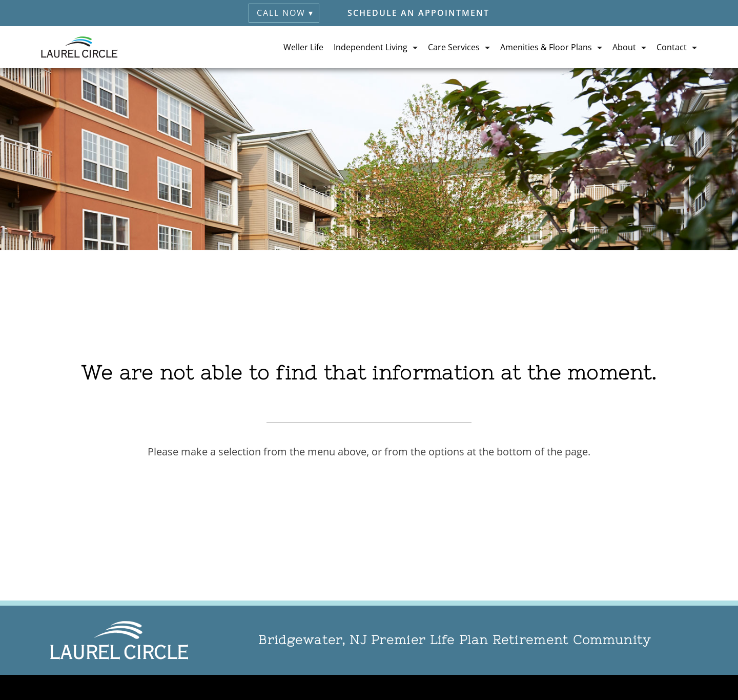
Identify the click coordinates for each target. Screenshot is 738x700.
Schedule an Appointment (418, 13)
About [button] (624, 47)
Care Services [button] (454, 47)
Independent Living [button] (371, 47)
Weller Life (303, 47)
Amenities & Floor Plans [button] (546, 47)
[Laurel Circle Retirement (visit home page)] (79, 47)
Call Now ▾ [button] (285, 13)
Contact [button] (672, 47)
